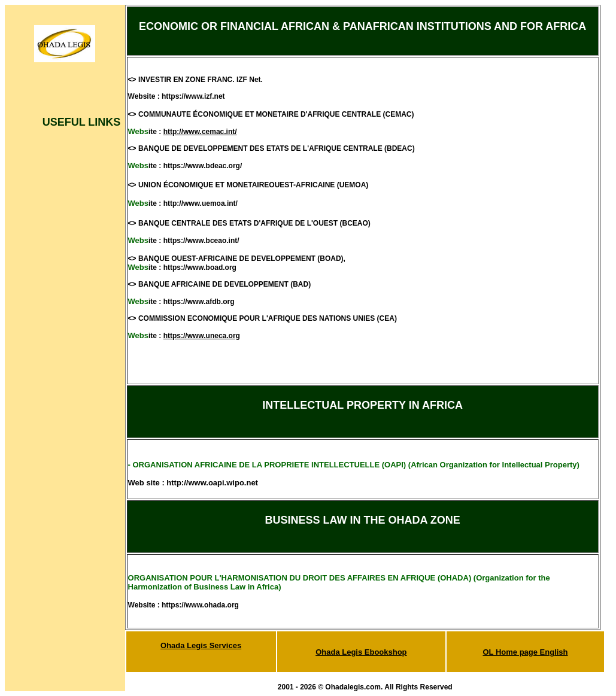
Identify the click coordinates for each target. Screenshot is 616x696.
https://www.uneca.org (202, 336)
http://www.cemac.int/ (200, 132)
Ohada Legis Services (201, 645)
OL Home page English (525, 652)
